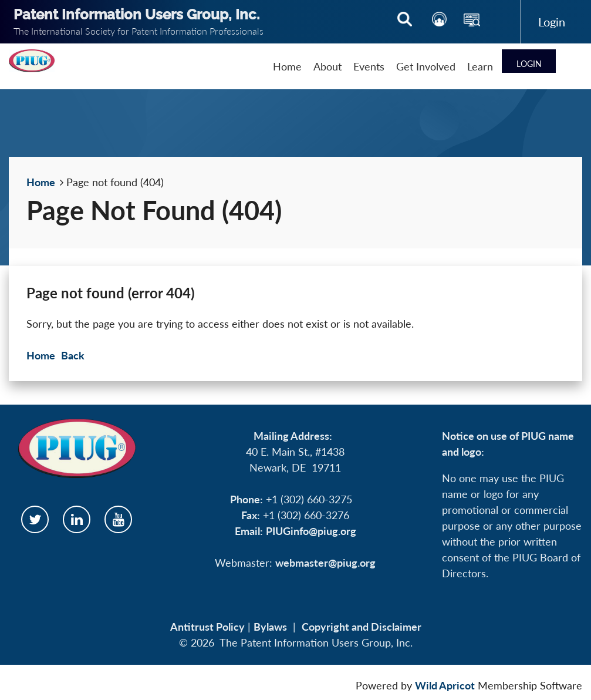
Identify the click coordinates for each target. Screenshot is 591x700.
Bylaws (270, 627)
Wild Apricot (445, 685)
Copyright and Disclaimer (362, 627)
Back (73, 355)
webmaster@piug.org (325, 563)
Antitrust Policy (207, 627)
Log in (552, 22)
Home (41, 182)
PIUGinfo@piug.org (311, 531)
